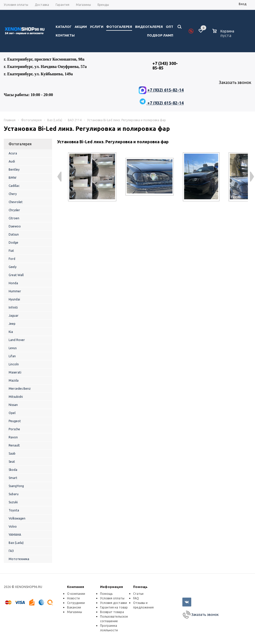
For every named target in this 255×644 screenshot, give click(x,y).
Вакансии (74, 607)
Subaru (14, 494)
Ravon (13, 437)
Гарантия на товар (114, 607)
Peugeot (15, 421)
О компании (76, 594)
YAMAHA (15, 535)
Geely (13, 267)
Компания (76, 587)
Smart (13, 478)
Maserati (15, 372)
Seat (12, 462)
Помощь (140, 587)
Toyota (14, 510)
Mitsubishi (16, 397)
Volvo (13, 526)
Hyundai (14, 299)
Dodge (13, 243)
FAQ (136, 598)
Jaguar (14, 316)
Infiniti (13, 307)
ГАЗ (11, 551)
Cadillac (14, 186)
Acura (13, 153)
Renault (14, 445)
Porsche (14, 429)
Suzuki (13, 502)
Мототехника (19, 559)
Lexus (13, 348)
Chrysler (14, 210)
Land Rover (17, 340)
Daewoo (15, 226)
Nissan (13, 405)
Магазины (75, 612)
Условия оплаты (112, 598)
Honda (13, 283)
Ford (12, 259)
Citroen (14, 218)
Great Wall (16, 275)
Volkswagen (17, 518)
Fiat (11, 251)
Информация (111, 587)
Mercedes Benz (20, 389)
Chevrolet (16, 202)
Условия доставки (114, 603)
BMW (12, 178)
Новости (73, 598)
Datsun (14, 234)
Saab (12, 453)
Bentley (14, 169)
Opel (12, 413)
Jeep (12, 324)
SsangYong (16, 486)
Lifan (12, 356)
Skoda (13, 470)
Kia (11, 332)
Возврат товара (112, 612)
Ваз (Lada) (16, 543)
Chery (13, 194)
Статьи (138, 594)
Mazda (14, 380)
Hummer (15, 291)
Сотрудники (76, 603)
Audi (12, 161)
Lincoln (14, 364)
